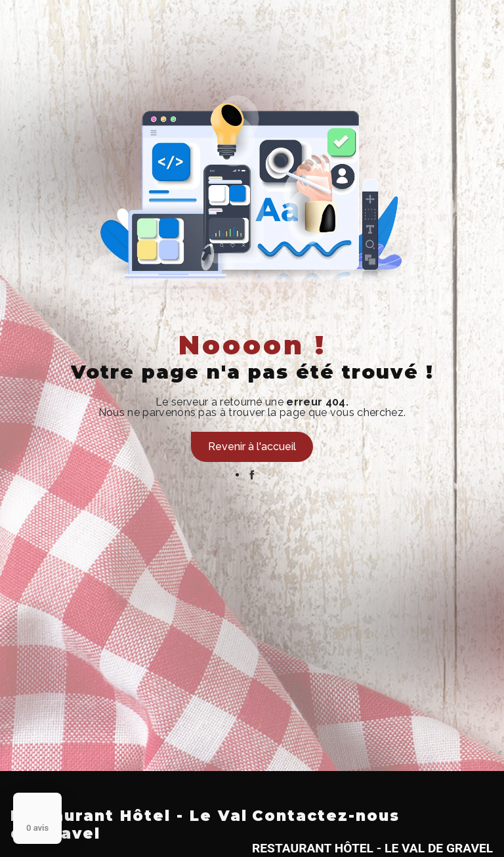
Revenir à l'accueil (252, 447)
